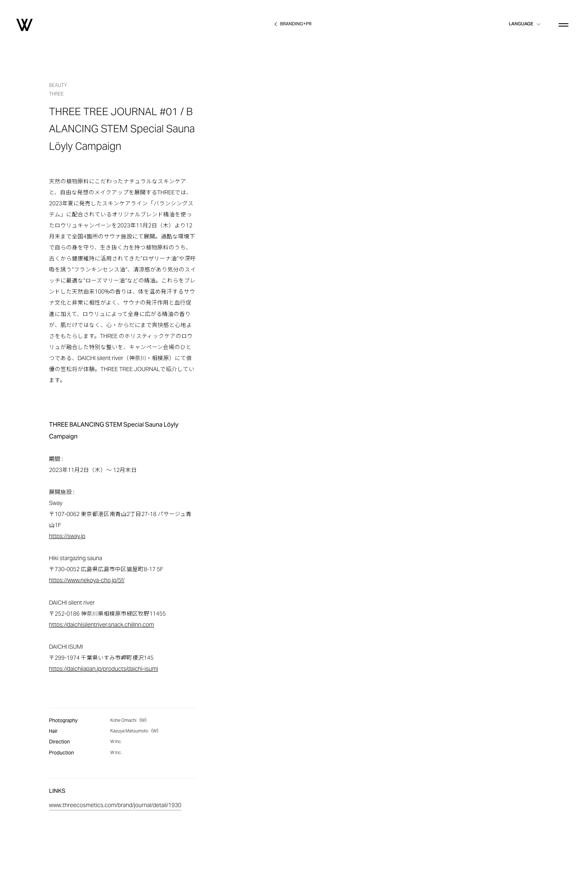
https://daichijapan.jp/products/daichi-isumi (104, 669)
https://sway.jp (67, 537)
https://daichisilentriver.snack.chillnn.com (101, 625)
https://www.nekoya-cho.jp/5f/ (87, 581)
